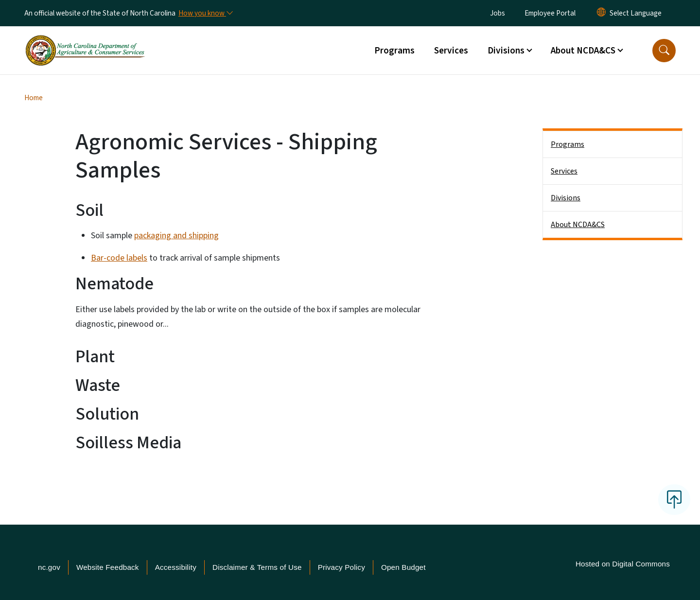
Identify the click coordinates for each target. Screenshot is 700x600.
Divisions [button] (506, 51)
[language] (636, 13)
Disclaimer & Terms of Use (257, 567)
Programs (394, 51)
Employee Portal (550, 13)
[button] (664, 51)
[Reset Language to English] (601, 13)
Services (451, 51)
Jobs (498, 13)
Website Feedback (108, 567)
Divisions (566, 198)
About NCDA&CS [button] (583, 51)
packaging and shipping (176, 236)
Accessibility (176, 567)
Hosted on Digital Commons (623, 564)
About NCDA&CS (578, 225)
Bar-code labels (119, 258)
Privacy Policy (341, 567)
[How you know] (205, 13)
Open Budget (403, 567)
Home (34, 98)
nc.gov (49, 567)
